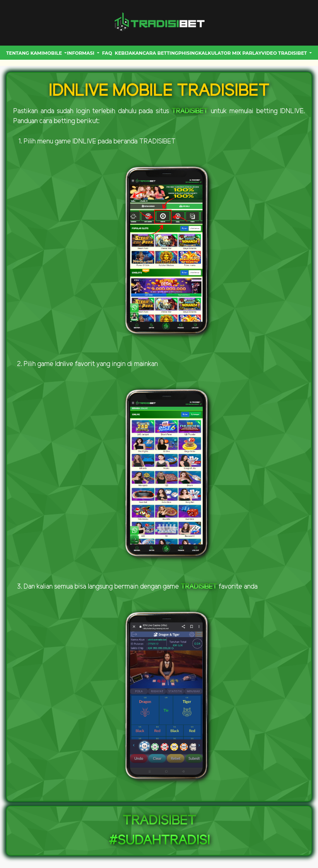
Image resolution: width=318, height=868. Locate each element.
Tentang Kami (25, 53)
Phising (188, 53)
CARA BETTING (160, 53)
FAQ (107, 53)
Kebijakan (129, 53)
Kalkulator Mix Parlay (230, 53)
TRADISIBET (190, 111)
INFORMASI (81, 53)
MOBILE (53, 53)
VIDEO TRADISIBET (285, 53)
